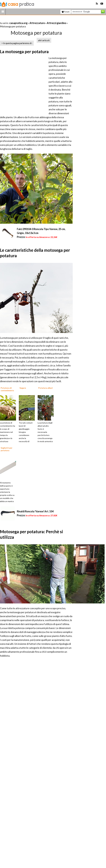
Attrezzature (37, 23)
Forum (66, 12)
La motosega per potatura (24, 51)
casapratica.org (18, 23)
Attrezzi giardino (57, 23)
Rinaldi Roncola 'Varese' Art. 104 (35, 511)
